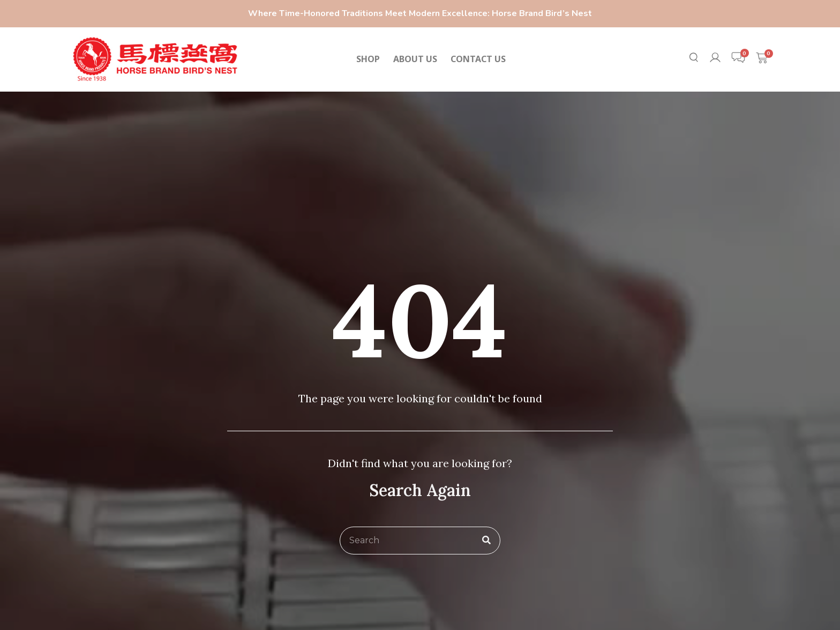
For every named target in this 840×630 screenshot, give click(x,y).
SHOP (368, 59)
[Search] (486, 541)
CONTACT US (478, 59)
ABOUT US (415, 59)
